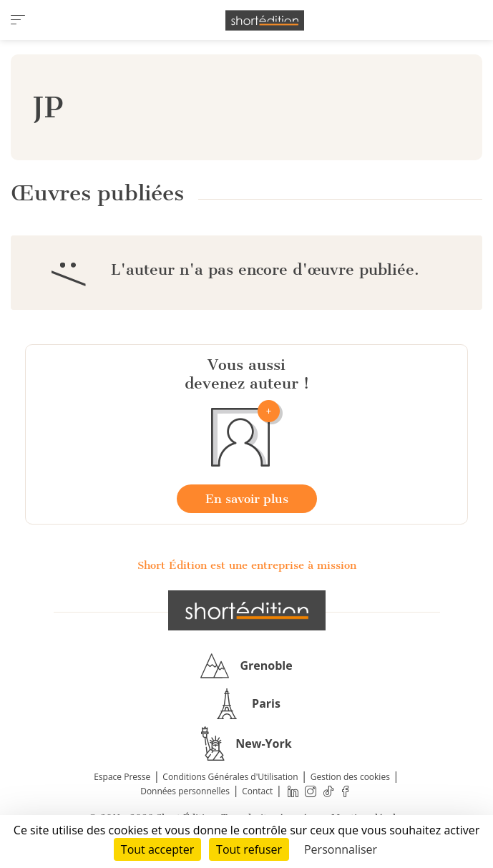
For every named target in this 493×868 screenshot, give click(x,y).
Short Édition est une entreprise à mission (247, 565)
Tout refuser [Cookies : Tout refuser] (249, 849)
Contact (257, 791)
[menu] (18, 20)
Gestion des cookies (350, 777)
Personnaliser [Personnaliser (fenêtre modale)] (341, 849)
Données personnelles (185, 791)
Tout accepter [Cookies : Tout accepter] (157, 849)
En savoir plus (247, 499)
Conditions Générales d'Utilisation (230, 777)
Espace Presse (122, 777)
